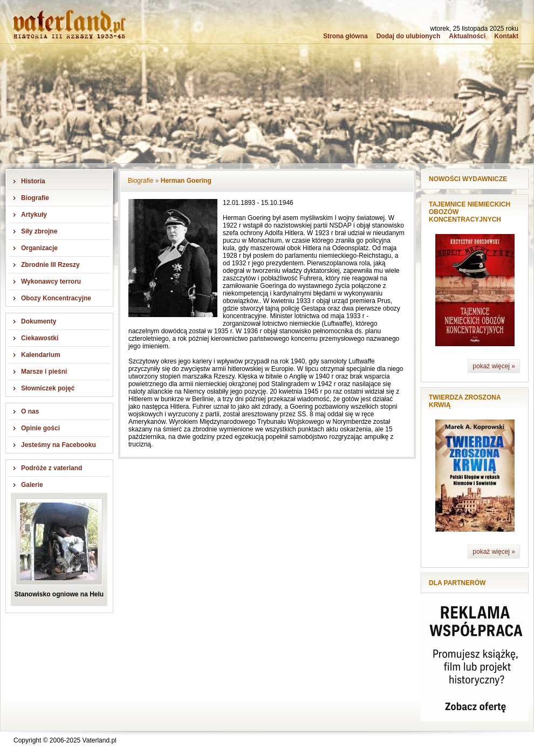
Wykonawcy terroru (51, 281)
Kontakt (506, 36)
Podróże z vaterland (52, 468)
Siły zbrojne (39, 231)
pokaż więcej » (494, 366)
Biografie (35, 198)
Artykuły (34, 215)
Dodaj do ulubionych (409, 36)
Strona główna (345, 36)
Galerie (32, 485)
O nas (30, 411)
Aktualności (467, 36)
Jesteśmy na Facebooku (59, 445)
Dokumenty (39, 321)
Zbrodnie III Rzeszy (50, 265)
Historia (33, 181)
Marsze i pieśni (44, 372)
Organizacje (39, 248)
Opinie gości (40, 428)
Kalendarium (41, 355)
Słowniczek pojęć (48, 388)
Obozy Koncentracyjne (56, 298)
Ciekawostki (40, 338)
